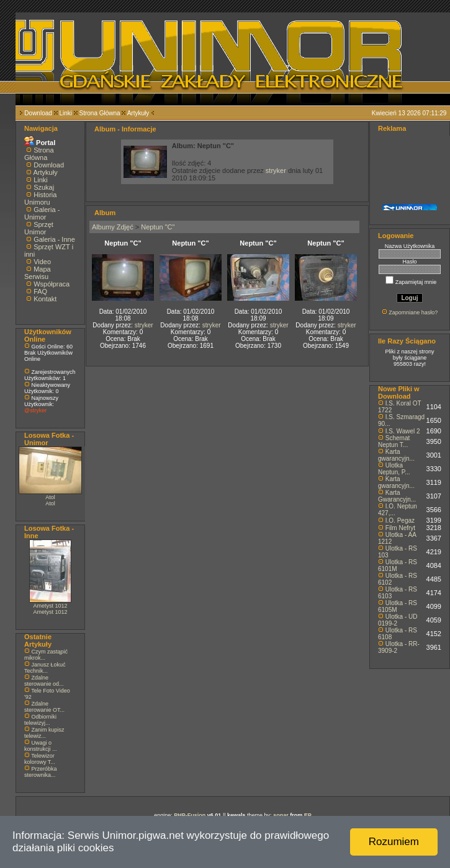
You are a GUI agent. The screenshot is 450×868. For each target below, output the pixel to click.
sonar (281, 815)
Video (42, 262)
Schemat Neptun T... (394, 441)
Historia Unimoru (40, 198)
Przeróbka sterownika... (41, 772)
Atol (50, 497)
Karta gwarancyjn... (396, 455)
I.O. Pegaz (400, 520)
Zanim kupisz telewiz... (44, 733)
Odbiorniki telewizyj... (40, 720)
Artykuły (138, 113)
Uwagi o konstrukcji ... (41, 746)
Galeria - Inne (54, 239)
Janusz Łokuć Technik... (45, 668)
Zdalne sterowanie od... (44, 681)
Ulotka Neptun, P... (394, 469)
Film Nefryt (400, 528)
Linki (65, 113)
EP (308, 815)
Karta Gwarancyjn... (397, 496)
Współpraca (52, 284)
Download (38, 113)
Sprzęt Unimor (39, 228)
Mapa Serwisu (38, 273)
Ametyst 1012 (50, 606)
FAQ (40, 291)
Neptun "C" (158, 227)
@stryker (35, 410)
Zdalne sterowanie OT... (44, 707)
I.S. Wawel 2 (403, 431)
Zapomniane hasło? (413, 312)
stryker (276, 170)
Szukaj (44, 187)
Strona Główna (100, 113)
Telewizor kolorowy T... (40, 759)
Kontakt (45, 299)
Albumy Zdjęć (113, 227)
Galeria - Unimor (42, 213)
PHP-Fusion (190, 815)
